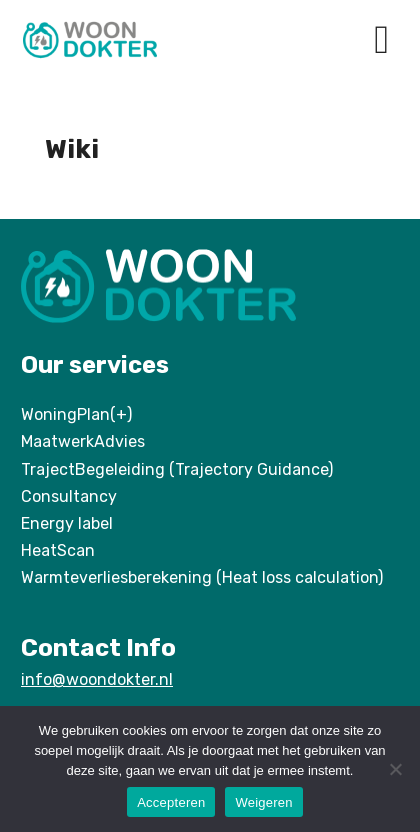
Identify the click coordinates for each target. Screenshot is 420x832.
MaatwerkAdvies (83, 441)
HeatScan (58, 550)
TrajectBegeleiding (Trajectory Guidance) (177, 469)
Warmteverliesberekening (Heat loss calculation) (202, 577)
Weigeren (263, 802)
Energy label (67, 523)
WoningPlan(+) (76, 414)
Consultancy (69, 496)
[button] (381, 40)
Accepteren (171, 802)
